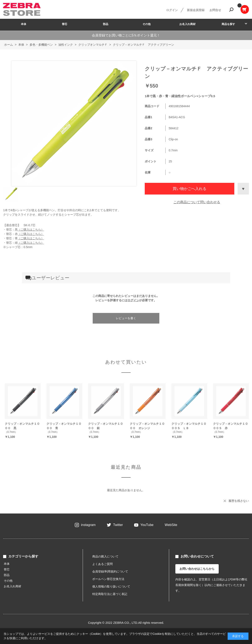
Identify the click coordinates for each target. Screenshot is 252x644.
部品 (106, 24)
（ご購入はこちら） (31, 230)
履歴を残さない (239, 501)
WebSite (171, 525)
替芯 (65, 24)
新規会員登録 (196, 10)
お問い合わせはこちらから (197, 569)
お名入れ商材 (187, 24)
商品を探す (228, 24)
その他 (147, 24)
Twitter (118, 525)
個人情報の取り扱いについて (111, 586)
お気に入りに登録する (243, 189)
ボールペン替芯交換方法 (108, 579)
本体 (24, 24)
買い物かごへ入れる (190, 189)
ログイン (172, 10)
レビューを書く (126, 318)
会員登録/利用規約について (110, 571)
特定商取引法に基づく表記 (110, 594)
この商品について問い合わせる (197, 202)
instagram (88, 525)
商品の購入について (105, 556)
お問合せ (215, 10)
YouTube (147, 525)
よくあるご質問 (102, 564)
